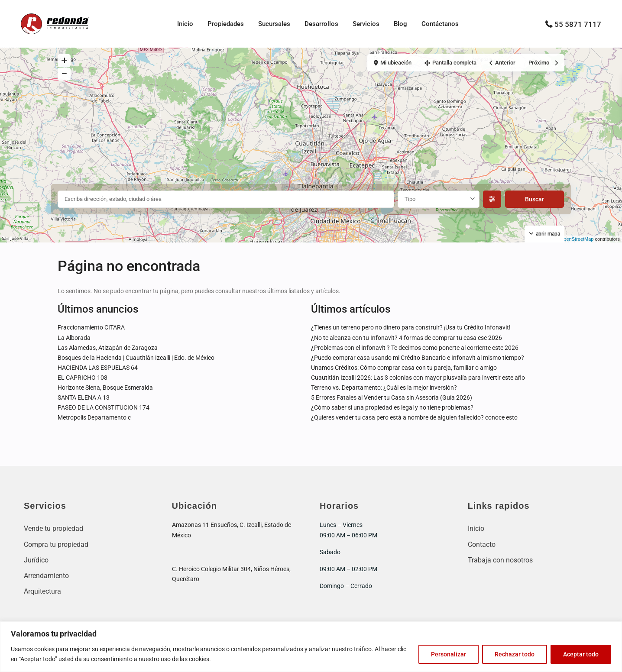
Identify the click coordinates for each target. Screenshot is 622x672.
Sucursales (274, 24)
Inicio (185, 24)
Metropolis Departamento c (94, 417)
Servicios (366, 24)
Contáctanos (440, 24)
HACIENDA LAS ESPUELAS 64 (98, 368)
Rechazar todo (515, 654)
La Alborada (74, 338)
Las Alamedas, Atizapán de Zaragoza (108, 348)
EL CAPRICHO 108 (83, 378)
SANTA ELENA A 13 (84, 397)
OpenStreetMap (577, 239)
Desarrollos (321, 24)
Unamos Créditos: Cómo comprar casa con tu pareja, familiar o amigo (404, 368)
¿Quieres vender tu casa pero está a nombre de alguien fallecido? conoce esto (414, 417)
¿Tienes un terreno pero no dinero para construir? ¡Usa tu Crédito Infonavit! (411, 327)
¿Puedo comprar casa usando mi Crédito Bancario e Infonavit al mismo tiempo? (418, 358)
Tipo (410, 199)
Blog (400, 24)
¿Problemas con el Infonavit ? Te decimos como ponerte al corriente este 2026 (415, 348)
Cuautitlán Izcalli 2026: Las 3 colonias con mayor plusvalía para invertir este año (418, 378)
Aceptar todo (581, 654)
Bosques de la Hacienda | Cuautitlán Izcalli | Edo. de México (136, 358)
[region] (311, 647)
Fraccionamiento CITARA (91, 327)
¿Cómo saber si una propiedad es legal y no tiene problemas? (392, 407)
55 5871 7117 (578, 24)
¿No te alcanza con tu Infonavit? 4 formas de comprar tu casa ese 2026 (407, 338)
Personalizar (449, 654)
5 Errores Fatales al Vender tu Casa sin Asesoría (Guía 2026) (392, 397)
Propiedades (226, 24)
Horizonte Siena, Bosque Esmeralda (105, 388)
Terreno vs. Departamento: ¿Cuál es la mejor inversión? (384, 388)
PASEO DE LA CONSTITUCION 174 (104, 407)
